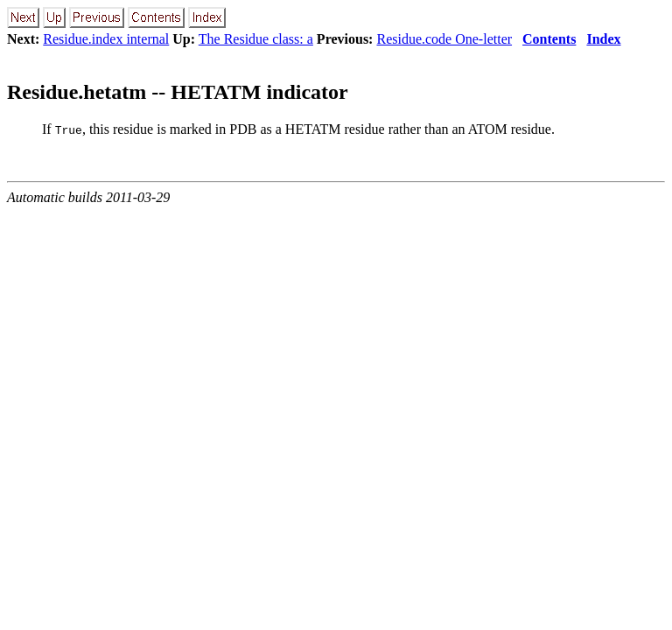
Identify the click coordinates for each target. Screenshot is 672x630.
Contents (549, 39)
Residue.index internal (106, 39)
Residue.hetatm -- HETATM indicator (178, 92)
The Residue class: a (256, 39)
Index (603, 39)
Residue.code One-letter (444, 39)
